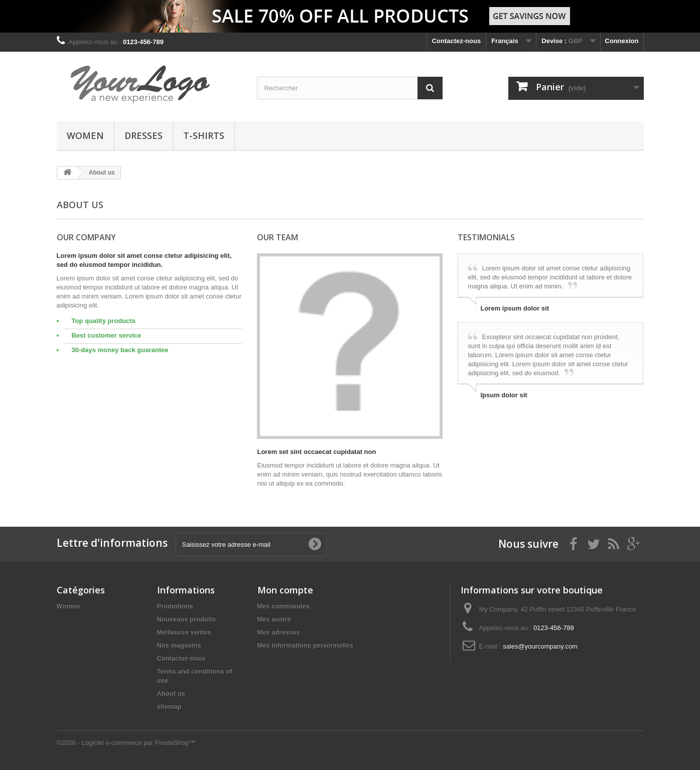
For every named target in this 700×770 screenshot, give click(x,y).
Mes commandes (284, 606)
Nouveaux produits (187, 619)
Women (85, 135)
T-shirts (204, 135)
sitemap (169, 707)
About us (171, 694)
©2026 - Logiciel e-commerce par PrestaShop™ (126, 743)
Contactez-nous (457, 41)
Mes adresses (279, 632)
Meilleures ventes (184, 632)
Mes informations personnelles (305, 645)
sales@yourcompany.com (540, 646)
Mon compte (285, 590)
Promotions (175, 606)
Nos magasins (179, 645)
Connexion (621, 41)
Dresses (144, 135)
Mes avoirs (274, 619)
